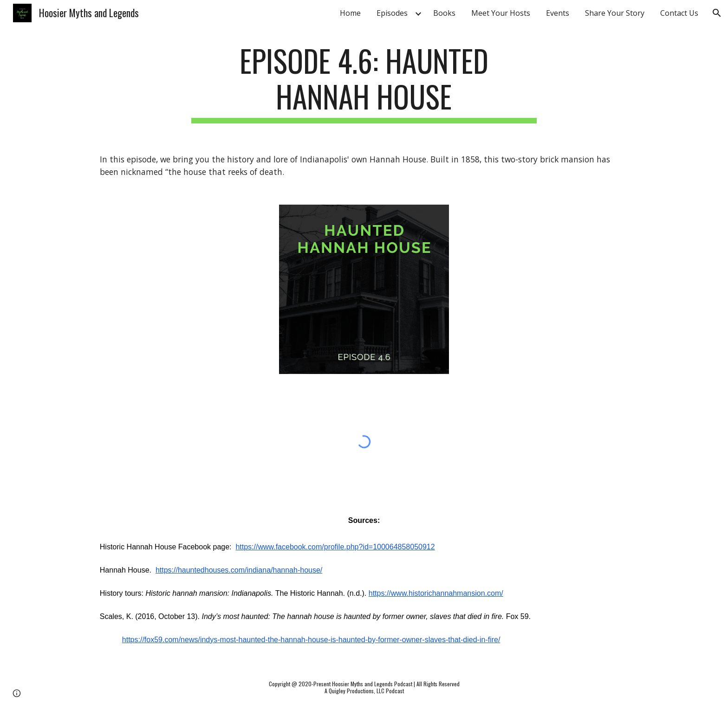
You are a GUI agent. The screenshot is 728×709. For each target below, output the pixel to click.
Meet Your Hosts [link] (501, 13)
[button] (717, 13)
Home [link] (350, 13)
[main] (364, 83)
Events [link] (558, 13)
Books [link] (444, 13)
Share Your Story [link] (615, 13)
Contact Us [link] (679, 13)
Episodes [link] (392, 13)
